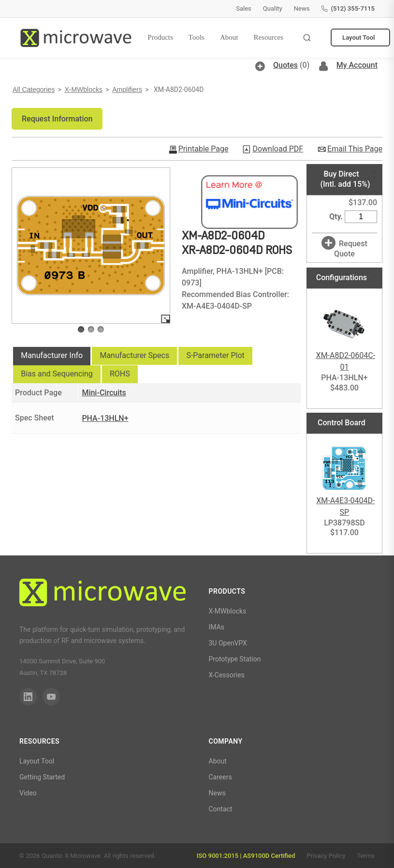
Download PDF (278, 149)
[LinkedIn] (28, 697)
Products (160, 37)
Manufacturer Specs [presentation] (134, 355)
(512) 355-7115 (348, 8)
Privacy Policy (326, 856)
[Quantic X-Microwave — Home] (76, 38)
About (229, 37)
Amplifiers (127, 90)
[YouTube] (51, 697)
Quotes (285, 65)
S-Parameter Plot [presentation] (215, 355)
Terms (366, 856)
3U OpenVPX (228, 643)
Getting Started (42, 777)
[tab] (52, 356)
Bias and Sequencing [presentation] (57, 374)
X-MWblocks (83, 90)
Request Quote (351, 249)
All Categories (34, 90)
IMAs (217, 627)
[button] (57, 119)
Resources (268, 37)
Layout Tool (358, 37)
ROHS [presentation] (120, 374)
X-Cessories (227, 675)
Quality (273, 8)
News (302, 8)
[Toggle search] (307, 38)
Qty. (336, 217)
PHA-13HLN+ (105, 418)
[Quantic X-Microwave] (102, 594)
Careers (220, 777)
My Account (357, 65)
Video (28, 793)
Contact (221, 809)
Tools (197, 37)
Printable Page (204, 149)
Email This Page (355, 149)
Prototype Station (235, 659)
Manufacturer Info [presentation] (52, 355)
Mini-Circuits (104, 393)
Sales (244, 8)
